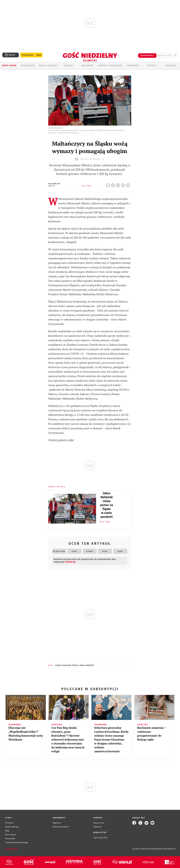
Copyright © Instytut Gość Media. (144, 849)
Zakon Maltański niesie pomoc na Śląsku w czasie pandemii (107, 505)
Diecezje (152, 66)
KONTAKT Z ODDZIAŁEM (110, 66)
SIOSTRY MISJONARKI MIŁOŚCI (67, 665)
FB (113, 184)
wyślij (129, 184)
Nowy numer (9, 66)
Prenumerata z (31, 55)
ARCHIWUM (87, 66)
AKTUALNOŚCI (28, 66)
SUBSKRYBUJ (147, 56)
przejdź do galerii (90, 159)
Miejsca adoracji (48, 66)
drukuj (124, 184)
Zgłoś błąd (12, 849)
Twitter (119, 184)
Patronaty (133, 66)
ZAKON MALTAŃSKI (86, 665)
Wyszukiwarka (175, 55)
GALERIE (69, 66)
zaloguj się (165, 56)
